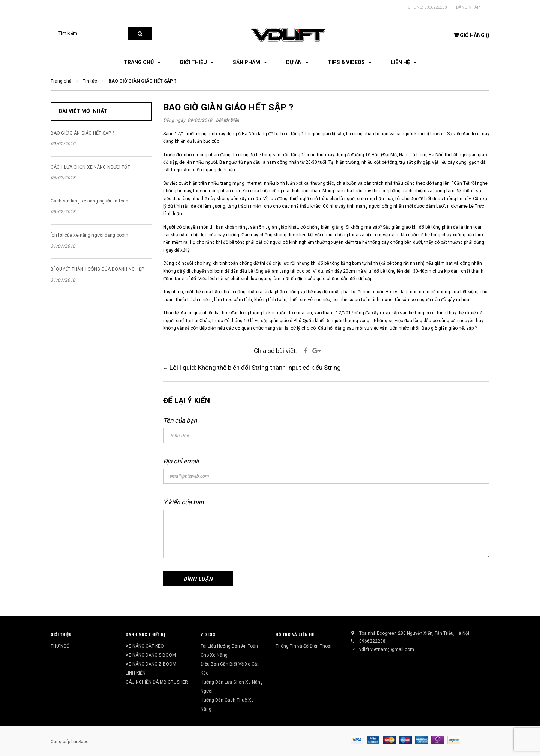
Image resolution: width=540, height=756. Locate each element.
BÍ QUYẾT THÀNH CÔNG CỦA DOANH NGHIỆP (97, 269)
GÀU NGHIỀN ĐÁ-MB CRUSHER (157, 682)
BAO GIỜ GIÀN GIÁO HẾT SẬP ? (228, 107)
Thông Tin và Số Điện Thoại (304, 646)
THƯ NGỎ (60, 646)
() (471, 35)
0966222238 (435, 7)
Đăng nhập (468, 7)
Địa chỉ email (181, 461)
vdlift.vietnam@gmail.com (387, 649)
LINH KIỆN (136, 673)
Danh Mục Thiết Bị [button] (145, 635)
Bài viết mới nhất (83, 111)
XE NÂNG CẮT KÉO (145, 646)
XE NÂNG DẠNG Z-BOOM (151, 664)
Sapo (83, 742)
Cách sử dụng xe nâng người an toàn (89, 201)
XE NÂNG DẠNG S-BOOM (151, 655)
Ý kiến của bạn (183, 502)
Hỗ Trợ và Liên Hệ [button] (295, 635)
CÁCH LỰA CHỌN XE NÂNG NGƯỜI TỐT (90, 167)
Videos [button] (208, 635)
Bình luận (198, 579)
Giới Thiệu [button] (61, 635)
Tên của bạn (180, 420)
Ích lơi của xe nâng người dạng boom (89, 235)
